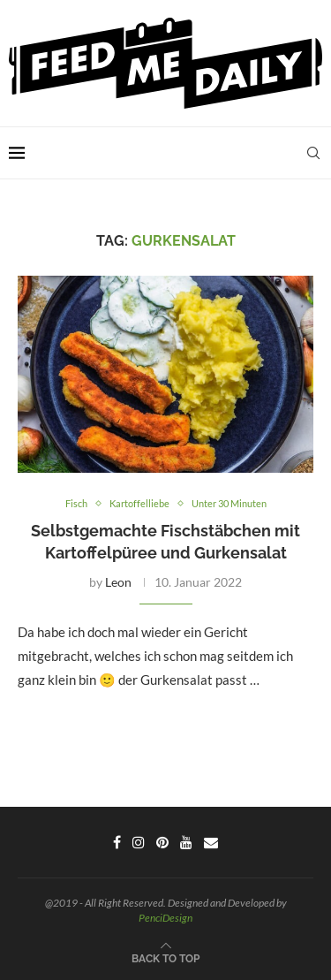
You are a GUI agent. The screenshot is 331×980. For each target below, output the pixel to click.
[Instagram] (139, 842)
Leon (118, 582)
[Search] (313, 153)
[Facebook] (117, 842)
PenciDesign (165, 918)
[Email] (211, 842)
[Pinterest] (162, 842)
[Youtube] (186, 842)
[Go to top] (165, 957)
